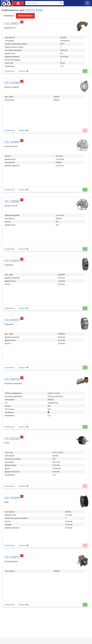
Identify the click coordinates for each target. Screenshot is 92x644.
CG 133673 (12, 557)
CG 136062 (12, 201)
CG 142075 (12, 261)
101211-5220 (34, 10)
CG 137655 (12, 498)
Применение (10, 71)
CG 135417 (12, 24)
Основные (9, 16)
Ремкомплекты (25, 16)
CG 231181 (12, 439)
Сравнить (23, 71)
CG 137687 (12, 142)
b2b (22, 22)
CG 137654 (12, 83)
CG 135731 (12, 379)
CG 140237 (12, 320)
